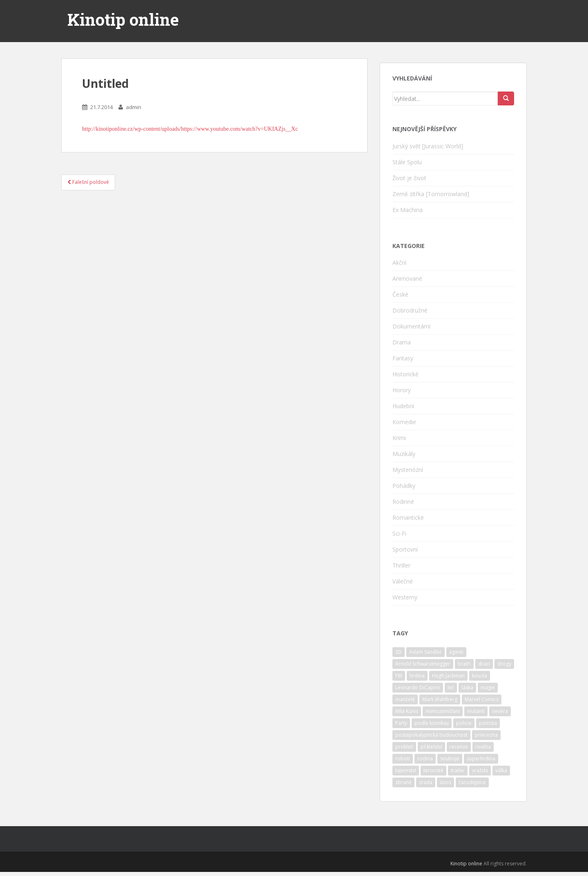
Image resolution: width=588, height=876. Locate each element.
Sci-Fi (399, 533)
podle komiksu (432, 723)
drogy (504, 664)
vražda (480, 770)
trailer (458, 770)
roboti (403, 759)
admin (134, 107)
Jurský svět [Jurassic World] (428, 146)
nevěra (500, 711)
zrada (426, 782)
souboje (450, 759)
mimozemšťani (443, 711)
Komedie (404, 422)
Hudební (403, 406)
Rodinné (403, 502)
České (400, 294)
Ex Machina (408, 210)
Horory (402, 390)
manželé (405, 699)
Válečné (403, 581)
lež (451, 687)
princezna (486, 735)
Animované (407, 278)
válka (501, 770)
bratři (464, 664)
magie (488, 687)
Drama (402, 342)
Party (401, 723)
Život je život (409, 178)
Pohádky (404, 486)
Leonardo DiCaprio (418, 687)
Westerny (405, 597)
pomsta (488, 723)
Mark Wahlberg (440, 699)
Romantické (408, 517)
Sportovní (405, 549)
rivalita (483, 747)
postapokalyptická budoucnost (431, 735)
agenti (456, 652)
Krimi (399, 438)
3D (399, 652)
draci (484, 664)
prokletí (404, 747)
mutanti (476, 711)
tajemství (406, 770)
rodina (425, 759)
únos (445, 782)
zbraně (403, 782)
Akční (399, 263)
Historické (405, 374)
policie (464, 723)
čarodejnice (472, 782)
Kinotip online (123, 20)
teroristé (433, 770)
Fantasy (403, 358)
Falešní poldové (88, 182)
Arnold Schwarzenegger (423, 664)
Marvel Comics (482, 699)
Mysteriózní (408, 470)
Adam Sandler (425, 652)
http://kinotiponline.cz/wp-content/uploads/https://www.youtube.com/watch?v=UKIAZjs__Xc (190, 129)
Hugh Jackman (448, 676)
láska (467, 687)
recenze (459, 747)
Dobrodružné (410, 310)
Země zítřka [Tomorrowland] (431, 194)
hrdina (417, 676)
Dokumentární (411, 326)
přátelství (431, 747)
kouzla (480, 676)
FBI (399, 676)
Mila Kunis (407, 711)
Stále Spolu (407, 162)
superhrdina (481, 759)
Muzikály (404, 454)
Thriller (401, 565)
